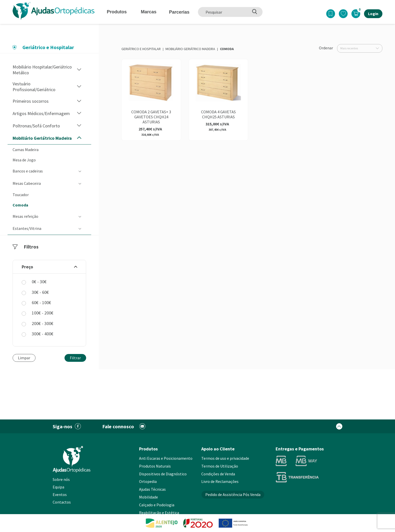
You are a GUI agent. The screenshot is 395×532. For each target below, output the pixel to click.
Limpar (24, 358)
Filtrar (75, 358)
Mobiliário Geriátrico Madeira (190, 49)
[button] (79, 70)
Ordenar (326, 48)
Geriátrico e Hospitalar (141, 49)
